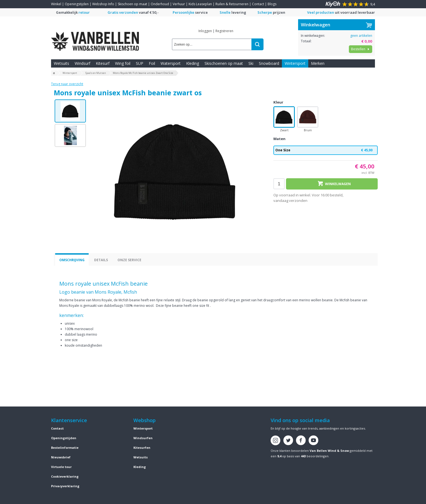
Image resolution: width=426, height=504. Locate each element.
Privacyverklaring (65, 486)
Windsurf (82, 63)
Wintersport (295, 63)
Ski (251, 63)
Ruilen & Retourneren (232, 4)
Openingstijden (77, 4)
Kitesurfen (142, 448)
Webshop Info (103, 4)
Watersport (171, 63)
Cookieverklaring (65, 476)
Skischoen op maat (132, 4)
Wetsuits (61, 63)
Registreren (224, 31)
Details (101, 260)
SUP (140, 63)
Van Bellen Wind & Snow (329, 451)
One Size (326, 150)
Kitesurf (103, 63)
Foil (152, 63)
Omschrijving (72, 260)
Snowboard (269, 63)
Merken (318, 63)
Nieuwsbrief (61, 457)
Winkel (56, 4)
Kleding (193, 63)
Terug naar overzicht (67, 84)
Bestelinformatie (65, 448)
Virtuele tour (61, 467)
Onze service (129, 260)
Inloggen (205, 31)
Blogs (272, 4)
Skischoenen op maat (224, 63)
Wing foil (123, 63)
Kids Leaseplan (200, 4)
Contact (258, 4)
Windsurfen (143, 438)
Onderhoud (160, 4)
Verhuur (179, 4)
